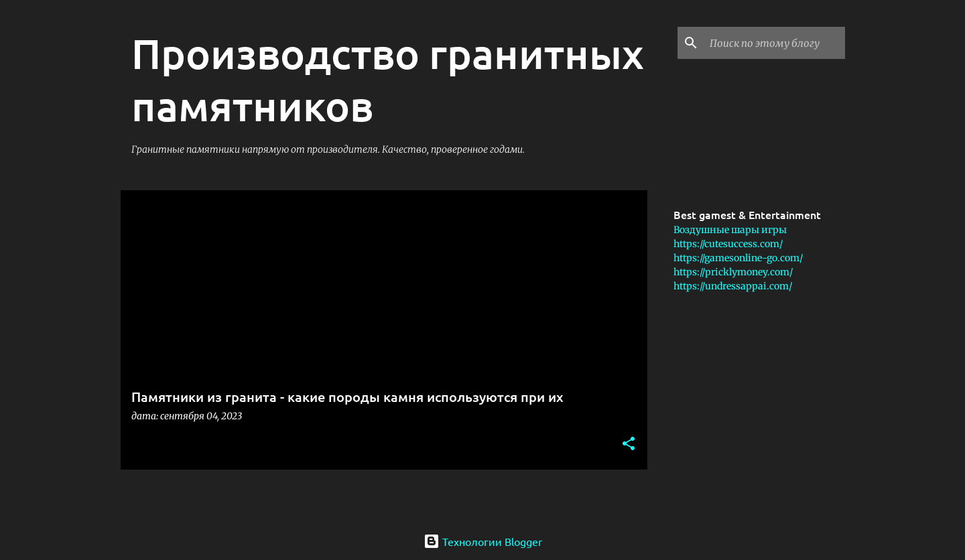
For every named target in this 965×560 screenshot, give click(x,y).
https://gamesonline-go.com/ (738, 258)
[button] (629, 444)
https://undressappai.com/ (733, 286)
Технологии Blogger (483, 541)
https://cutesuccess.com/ (728, 244)
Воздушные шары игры (730, 230)
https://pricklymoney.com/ (733, 272)
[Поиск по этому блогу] (775, 43)
